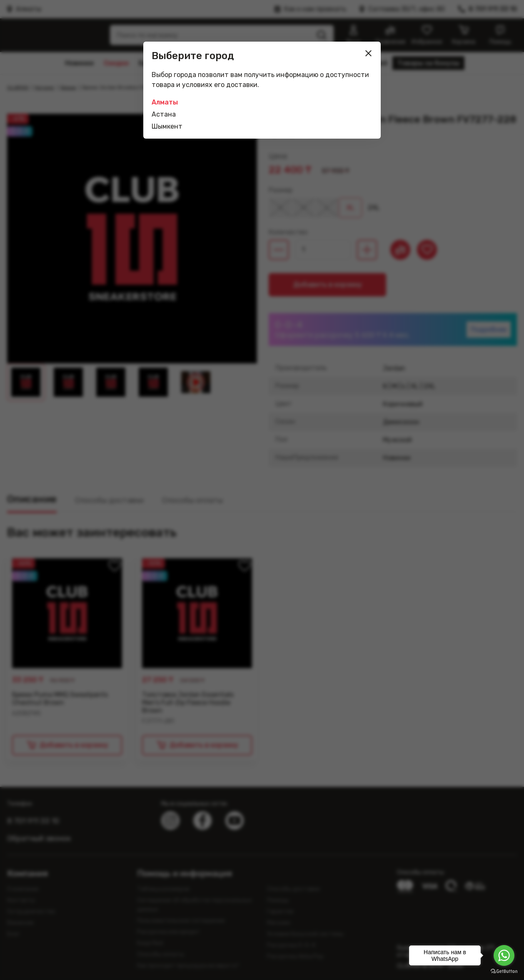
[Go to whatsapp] (504, 955)
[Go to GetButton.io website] (504, 971)
